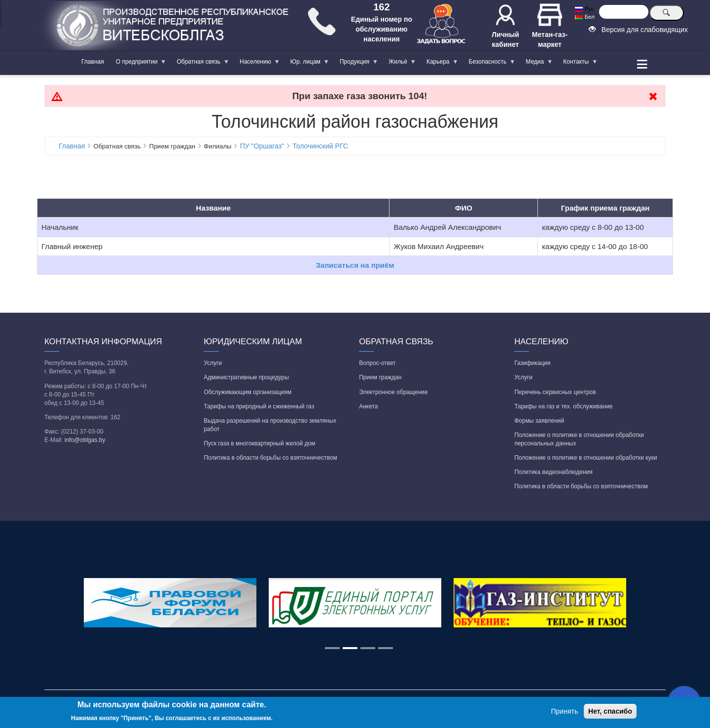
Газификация (532, 363)
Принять (565, 711)
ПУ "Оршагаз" (262, 146)
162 (381, 7)
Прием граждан (380, 377)
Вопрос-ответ (377, 363)
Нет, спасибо (610, 711)
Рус (584, 9)
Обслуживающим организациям (248, 392)
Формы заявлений (539, 421)
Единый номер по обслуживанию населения (382, 29)
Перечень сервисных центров (555, 392)
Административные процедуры (246, 377)
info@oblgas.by (85, 440)
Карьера (440, 64)
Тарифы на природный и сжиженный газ (259, 406)
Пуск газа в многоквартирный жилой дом (259, 443)
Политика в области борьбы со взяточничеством (270, 458)
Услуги (213, 363)
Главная (93, 62)
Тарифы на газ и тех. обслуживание (563, 406)
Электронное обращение (393, 392)
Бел (585, 17)
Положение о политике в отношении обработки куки (586, 458)
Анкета (368, 406)
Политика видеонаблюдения (553, 472)
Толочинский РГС (320, 146)
